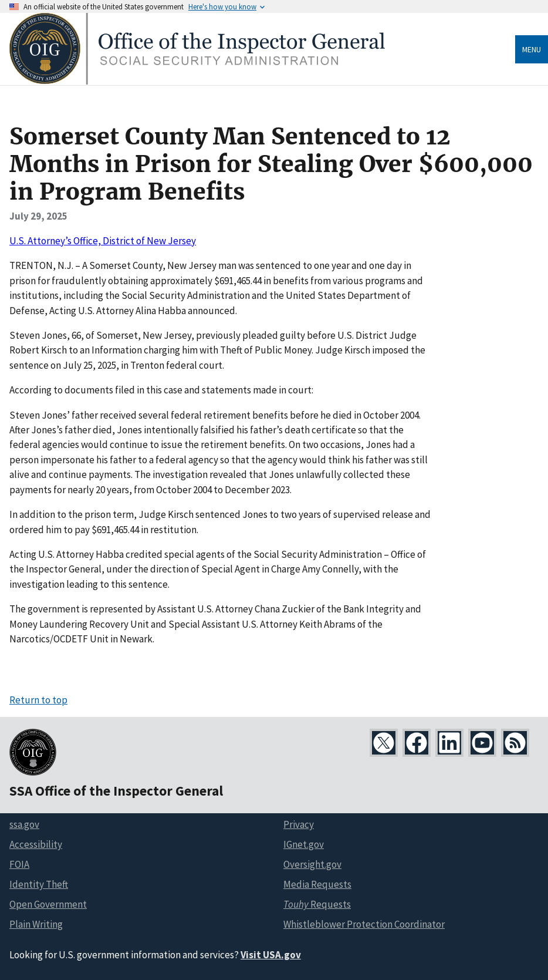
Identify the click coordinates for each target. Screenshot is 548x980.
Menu (532, 49)
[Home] (197, 81)
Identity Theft (39, 884)
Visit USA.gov (271, 955)
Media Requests (317, 884)
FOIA (19, 864)
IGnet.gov (304, 844)
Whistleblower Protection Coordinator (364, 924)
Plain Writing (36, 924)
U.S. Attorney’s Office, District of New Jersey (103, 241)
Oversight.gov (312, 864)
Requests (317, 904)
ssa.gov (24, 824)
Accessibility (36, 844)
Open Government (48, 904)
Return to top (38, 700)
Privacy (299, 824)
